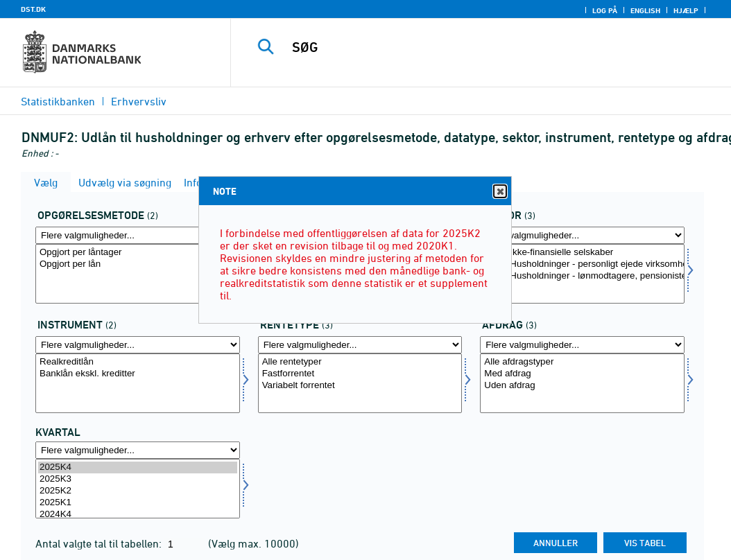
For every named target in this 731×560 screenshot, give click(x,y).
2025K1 (138, 503)
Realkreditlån (138, 362)
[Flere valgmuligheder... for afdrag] (582, 345)
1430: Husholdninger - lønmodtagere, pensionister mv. (582, 276)
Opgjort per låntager (138, 253)
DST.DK (33, 9)
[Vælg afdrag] (582, 383)
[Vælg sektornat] (582, 274)
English (645, 10)
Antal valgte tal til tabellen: (100, 543)
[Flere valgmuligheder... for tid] (138, 450)
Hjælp (686, 10)
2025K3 (138, 479)
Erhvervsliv (139, 101)
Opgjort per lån (138, 264)
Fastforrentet (360, 374)
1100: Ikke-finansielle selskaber (582, 253)
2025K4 (138, 467)
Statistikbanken (58, 101)
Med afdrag (582, 374)
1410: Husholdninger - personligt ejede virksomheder (582, 264)
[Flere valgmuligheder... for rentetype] (360, 345)
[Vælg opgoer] (138, 274)
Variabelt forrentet (360, 386)
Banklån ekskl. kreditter (138, 374)
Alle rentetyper (360, 362)
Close (499, 192)
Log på (605, 10)
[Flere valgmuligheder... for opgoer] (138, 235)
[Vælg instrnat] (138, 383)
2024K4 (138, 515)
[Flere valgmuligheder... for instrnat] (138, 345)
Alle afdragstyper (582, 362)
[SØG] (484, 47)
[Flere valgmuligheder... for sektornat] (582, 235)
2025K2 (138, 491)
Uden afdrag (582, 386)
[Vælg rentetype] (360, 383)
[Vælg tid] (138, 489)
